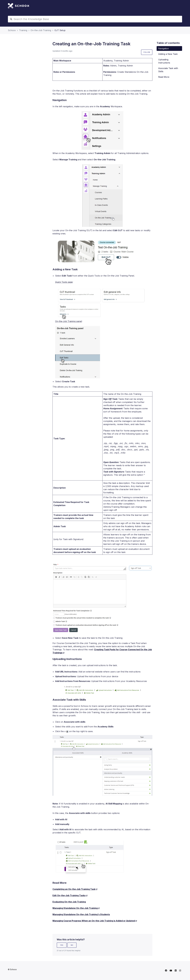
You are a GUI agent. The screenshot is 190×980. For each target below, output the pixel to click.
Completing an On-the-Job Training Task (74, 889)
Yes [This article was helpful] (62, 945)
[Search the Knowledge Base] (95, 19)
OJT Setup (60, 30)
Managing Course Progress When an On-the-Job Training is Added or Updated (94, 921)
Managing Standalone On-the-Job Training (75, 908)
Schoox (12, 30)
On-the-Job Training (41, 30)
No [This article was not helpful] (72, 945)
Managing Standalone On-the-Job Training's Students (81, 914)
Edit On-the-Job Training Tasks (69, 895)
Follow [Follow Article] (147, 52)
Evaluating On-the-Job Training (69, 902)
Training (23, 30)
